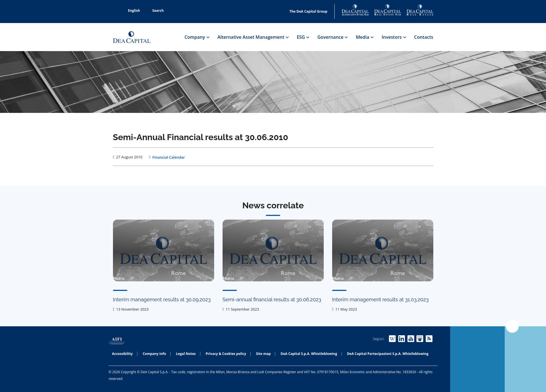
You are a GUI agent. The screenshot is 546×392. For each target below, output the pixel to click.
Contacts (424, 37)
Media (364, 37)
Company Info (154, 354)
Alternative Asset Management (253, 37)
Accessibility (123, 354)
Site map (263, 354)
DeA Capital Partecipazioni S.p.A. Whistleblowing (388, 354)
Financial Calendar (169, 157)
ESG (303, 37)
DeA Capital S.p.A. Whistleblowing (309, 354)
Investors (394, 37)
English (131, 11)
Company (197, 37)
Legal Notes (186, 354)
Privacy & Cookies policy (226, 354)
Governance (332, 37)
